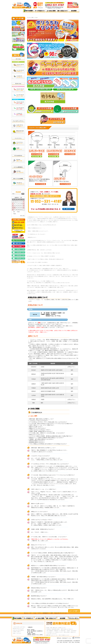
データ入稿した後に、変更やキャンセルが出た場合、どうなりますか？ (47, 433)
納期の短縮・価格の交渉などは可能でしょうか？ (42, 419)
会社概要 (63, 618)
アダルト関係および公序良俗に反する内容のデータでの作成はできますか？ (48, 444)
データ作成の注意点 (58, 466)
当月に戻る (22, 216)
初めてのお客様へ (17, 618)
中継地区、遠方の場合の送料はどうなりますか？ (42, 439)
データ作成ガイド (40, 11)
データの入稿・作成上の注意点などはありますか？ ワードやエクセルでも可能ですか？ (51, 424)
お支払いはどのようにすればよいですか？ (40, 430)
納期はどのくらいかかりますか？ (38, 428)
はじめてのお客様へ (28, 11)
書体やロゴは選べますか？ (36, 427)
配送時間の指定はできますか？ (37, 442)
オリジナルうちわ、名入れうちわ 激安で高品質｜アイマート (17, 11)
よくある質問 (51, 11)
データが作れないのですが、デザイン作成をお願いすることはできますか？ (48, 422)
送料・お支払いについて (62, 11)
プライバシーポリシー (74, 618)
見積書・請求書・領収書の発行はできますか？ (41, 431)
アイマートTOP (30, 18)
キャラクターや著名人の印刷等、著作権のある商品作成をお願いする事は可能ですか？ (51, 436)
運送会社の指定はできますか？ (37, 441)
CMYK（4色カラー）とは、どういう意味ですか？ (42, 425)
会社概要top (74, 11)
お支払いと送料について (44, 524)
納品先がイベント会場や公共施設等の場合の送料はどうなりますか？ (47, 438)
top (17, 15)
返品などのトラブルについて (36, 434)
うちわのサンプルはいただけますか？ (39, 420)
